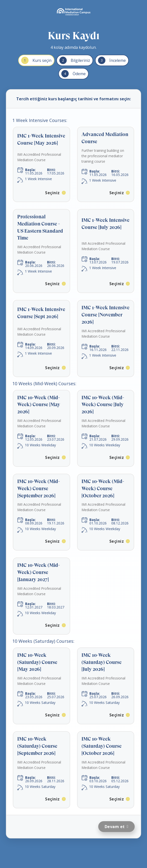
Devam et (115, 827)
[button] (41, 164)
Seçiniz (52, 193)
